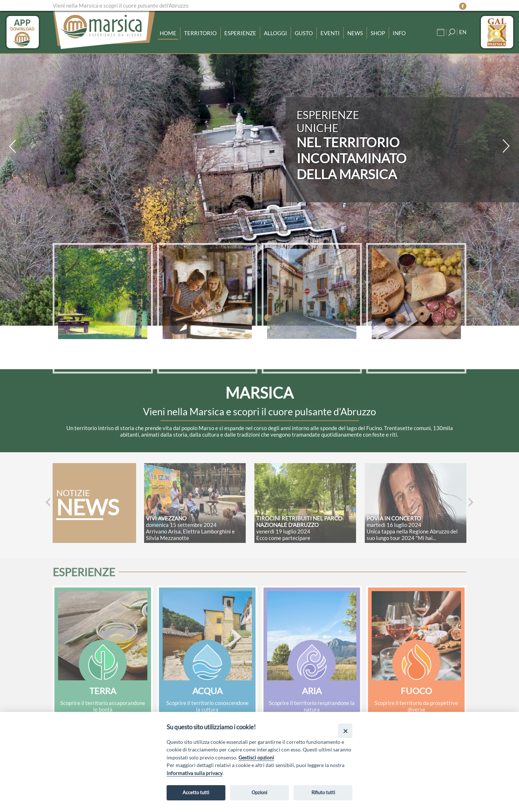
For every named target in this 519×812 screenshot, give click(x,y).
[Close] (345, 731)
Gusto (304, 33)
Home (168, 33)
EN (463, 32)
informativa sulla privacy (195, 773)
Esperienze (240, 33)
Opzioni (259, 792)
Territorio (200, 33)
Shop (378, 33)
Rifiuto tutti (323, 792)
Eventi (330, 33)
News (355, 33)
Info (399, 33)
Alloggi (275, 33)
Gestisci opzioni (256, 757)
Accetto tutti (196, 792)
